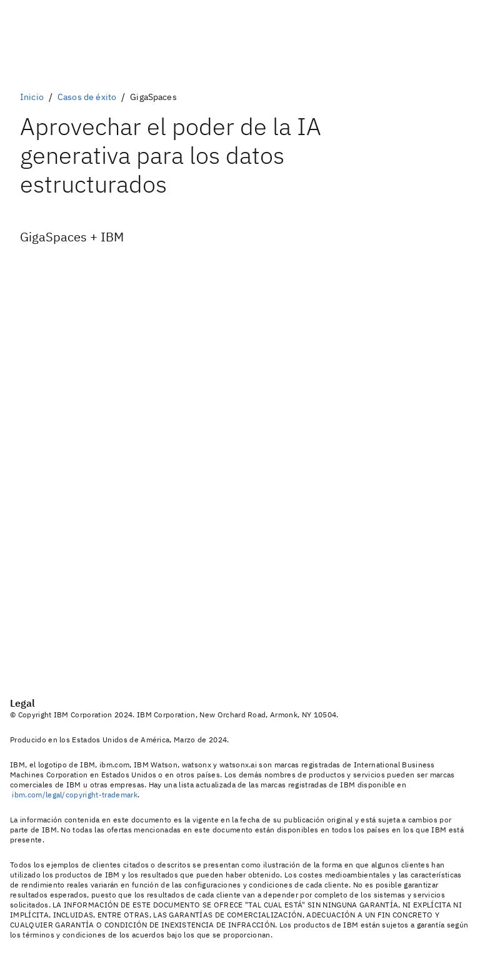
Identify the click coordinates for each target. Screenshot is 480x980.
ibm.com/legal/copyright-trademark (75, 795)
